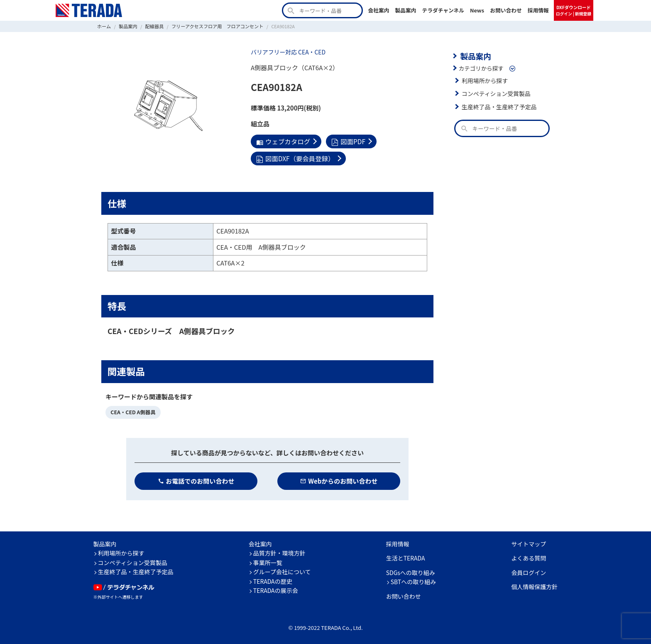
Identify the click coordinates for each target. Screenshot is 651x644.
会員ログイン (529, 571)
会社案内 (378, 10)
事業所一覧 (268, 561)
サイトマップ (529, 542)
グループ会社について (282, 570)
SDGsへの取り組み (411, 571)
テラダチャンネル (443, 10)
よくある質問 (529, 557)
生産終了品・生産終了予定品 (498, 106)
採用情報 (538, 10)
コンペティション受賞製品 (495, 93)
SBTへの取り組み (414, 580)
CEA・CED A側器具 (132, 411)
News (477, 10)
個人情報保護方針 (534, 585)
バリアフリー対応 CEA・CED (287, 52)
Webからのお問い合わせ (339, 479)
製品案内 (405, 10)
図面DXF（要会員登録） (294, 158)
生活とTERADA (406, 557)
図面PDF (347, 141)
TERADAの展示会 (276, 589)
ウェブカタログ (283, 141)
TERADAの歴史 (273, 580)
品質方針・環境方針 (279, 552)
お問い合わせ (506, 10)
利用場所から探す (484, 80)
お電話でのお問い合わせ (196, 479)
